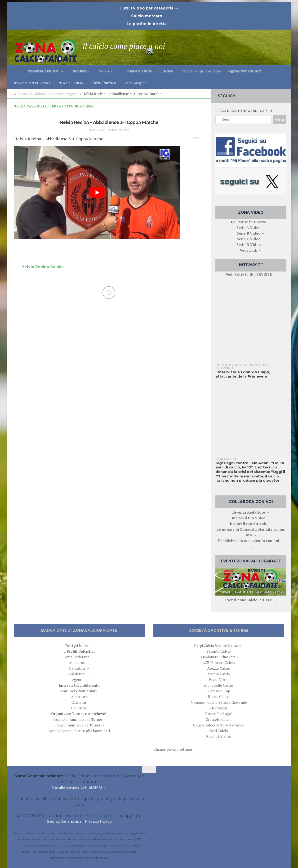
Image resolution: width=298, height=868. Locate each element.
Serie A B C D (108, 71)
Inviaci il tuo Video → (251, 518)
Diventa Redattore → (251, 512)
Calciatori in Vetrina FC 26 (239, 365)
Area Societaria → (79, 657)
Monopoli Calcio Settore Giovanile (219, 702)
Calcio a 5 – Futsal (70, 83)
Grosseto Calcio (219, 719)
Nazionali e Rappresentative (201, 71)
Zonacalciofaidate (32, 94)
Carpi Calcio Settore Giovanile (219, 645)
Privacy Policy (98, 821)
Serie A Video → (251, 227)
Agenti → (79, 680)
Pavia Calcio (219, 680)
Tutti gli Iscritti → (79, 645)
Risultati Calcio (219, 736)
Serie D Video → (251, 245)
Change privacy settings (173, 749)
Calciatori (79, 702)
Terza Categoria (65, 94)
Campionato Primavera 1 (219, 657)
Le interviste (227, 459)
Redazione (98, 130)
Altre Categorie (135, 83)
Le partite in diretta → (149, 24)
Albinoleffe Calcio (219, 685)
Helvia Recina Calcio (42, 267)
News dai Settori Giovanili (32, 83)
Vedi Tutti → (251, 250)
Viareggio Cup (219, 691)
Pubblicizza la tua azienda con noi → (251, 541)
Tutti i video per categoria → (149, 8)
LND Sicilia (219, 708)
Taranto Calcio (219, 651)
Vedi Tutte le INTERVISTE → (251, 274)
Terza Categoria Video (72, 106)
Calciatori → (79, 668)
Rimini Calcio (219, 697)
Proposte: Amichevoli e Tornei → (79, 719)
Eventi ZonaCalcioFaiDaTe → (251, 600)
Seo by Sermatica (65, 821)
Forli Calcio (219, 731)
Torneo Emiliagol (219, 714)
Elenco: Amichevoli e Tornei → (79, 725)
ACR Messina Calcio (219, 663)
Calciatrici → (79, 674)
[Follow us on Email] (283, 95)
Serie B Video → (251, 233)
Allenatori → (79, 663)
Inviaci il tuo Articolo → (251, 524)
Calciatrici (79, 708)
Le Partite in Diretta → (251, 222)
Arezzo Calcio (219, 668)
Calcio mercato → (149, 16)
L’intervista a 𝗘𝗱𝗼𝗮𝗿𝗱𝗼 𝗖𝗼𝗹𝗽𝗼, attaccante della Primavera (243, 374)
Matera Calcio (219, 674)
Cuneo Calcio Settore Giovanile (219, 725)
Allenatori (79, 697)
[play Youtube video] (97, 193)
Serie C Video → (251, 239)
